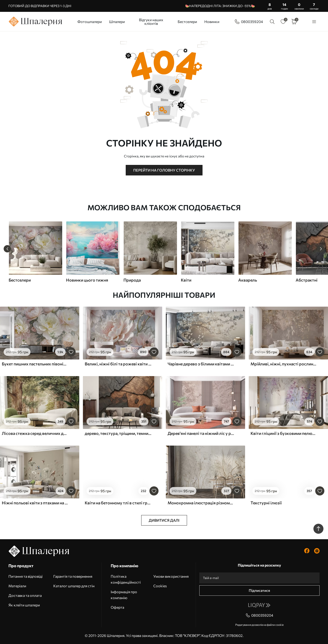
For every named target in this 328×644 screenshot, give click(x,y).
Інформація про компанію (124, 595)
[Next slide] (321, 249)
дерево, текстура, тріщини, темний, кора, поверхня (118, 433)
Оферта (117, 607)
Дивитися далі (164, 520)
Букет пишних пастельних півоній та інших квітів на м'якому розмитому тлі (35, 364)
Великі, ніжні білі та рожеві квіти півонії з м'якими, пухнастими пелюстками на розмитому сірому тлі (118, 364)
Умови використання (171, 576)
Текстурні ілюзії (266, 503)
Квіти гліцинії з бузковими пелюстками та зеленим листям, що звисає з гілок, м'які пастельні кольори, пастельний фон (284, 433)
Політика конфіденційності (126, 579)
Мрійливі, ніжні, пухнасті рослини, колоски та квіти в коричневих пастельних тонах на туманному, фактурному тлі (284, 364)
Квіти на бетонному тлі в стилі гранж (118, 503)
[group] (35, 252)
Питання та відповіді (26, 576)
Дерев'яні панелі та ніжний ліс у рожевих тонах (201, 433)
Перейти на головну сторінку (164, 170)
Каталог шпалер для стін (74, 586)
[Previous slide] (7, 249)
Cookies (160, 586)
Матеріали (17, 586)
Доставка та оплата (25, 595)
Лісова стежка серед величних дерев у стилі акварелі (35, 433)
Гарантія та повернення (73, 576)
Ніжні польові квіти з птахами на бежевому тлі (35, 503)
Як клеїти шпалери (24, 605)
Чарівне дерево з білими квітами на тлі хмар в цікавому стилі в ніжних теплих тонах (201, 364)
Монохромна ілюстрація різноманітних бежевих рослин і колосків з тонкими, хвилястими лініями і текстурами (201, 503)
